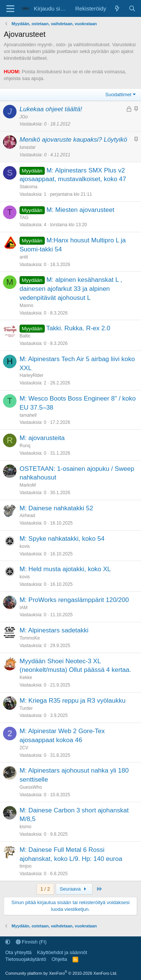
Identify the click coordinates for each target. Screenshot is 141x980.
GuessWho (31, 787)
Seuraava (74, 889)
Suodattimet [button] (118, 95)
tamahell (28, 415)
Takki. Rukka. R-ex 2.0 (78, 328)
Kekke (26, 678)
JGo (24, 117)
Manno (27, 305)
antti (24, 257)
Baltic (25, 336)
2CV (24, 748)
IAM (23, 608)
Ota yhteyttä (18, 952)
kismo (25, 827)
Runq (25, 446)
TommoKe (30, 638)
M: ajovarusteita (42, 438)
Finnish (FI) (31, 942)
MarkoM (28, 485)
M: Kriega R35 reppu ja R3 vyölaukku (73, 701)
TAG (24, 218)
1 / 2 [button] (45, 889)
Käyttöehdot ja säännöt (62, 952)
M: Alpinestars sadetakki (54, 630)
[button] (8, 942)
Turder (26, 708)
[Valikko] (10, 9)
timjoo (26, 866)
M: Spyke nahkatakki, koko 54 (62, 539)
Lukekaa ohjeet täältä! (51, 109)
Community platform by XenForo (61, 973)
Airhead (27, 516)
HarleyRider (31, 375)
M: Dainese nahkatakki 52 (56, 508)
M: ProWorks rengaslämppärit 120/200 (74, 600)
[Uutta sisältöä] (117, 8)
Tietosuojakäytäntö (26, 959)
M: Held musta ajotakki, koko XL (65, 569)
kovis (25, 546)
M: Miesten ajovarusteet (80, 210)
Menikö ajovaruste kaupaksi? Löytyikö (73, 140)
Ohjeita (59, 959)
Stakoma (28, 187)
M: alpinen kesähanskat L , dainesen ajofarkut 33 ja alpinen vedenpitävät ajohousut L (71, 289)
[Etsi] (132, 8)
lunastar (28, 147)
